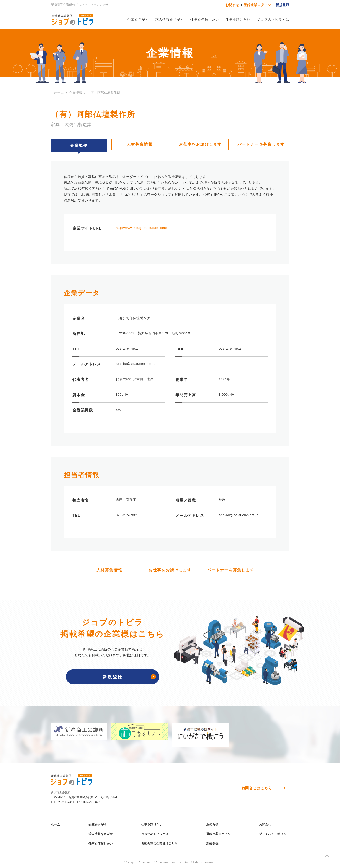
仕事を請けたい (238, 19)
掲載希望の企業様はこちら (159, 844)
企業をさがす (138, 19)
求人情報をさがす (170, 19)
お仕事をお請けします (200, 144)
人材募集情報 (140, 144)
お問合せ (232, 5)
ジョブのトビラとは (273, 19)
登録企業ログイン (257, 5)
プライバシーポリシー (274, 834)
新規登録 (282, 5)
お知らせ (212, 824)
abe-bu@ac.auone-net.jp (239, 515)
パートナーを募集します (261, 144)
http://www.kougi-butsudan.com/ (141, 228)
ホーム (55, 824)
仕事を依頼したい (205, 19)
